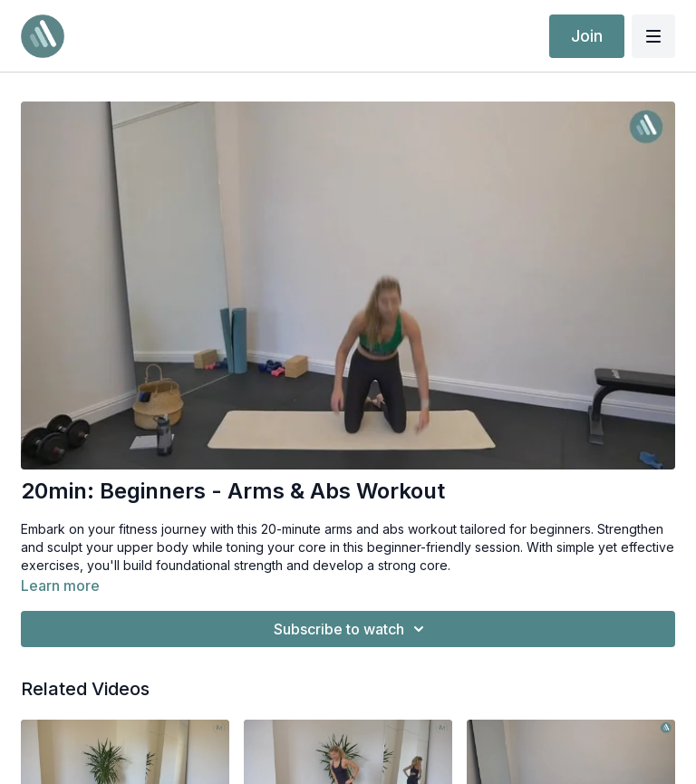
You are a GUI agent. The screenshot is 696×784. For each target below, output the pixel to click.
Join (587, 36)
